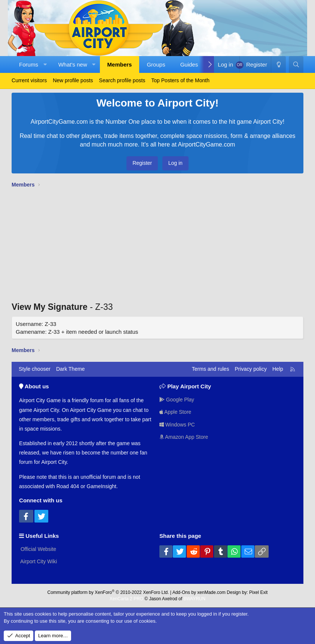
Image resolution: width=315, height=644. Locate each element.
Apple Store (176, 412)
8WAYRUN (194, 598)
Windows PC (177, 425)
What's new (73, 64)
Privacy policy (251, 369)
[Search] (296, 64)
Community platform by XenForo (108, 592)
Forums (29, 64)
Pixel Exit (258, 592)
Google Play (177, 399)
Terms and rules (211, 369)
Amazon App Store (184, 437)
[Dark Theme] (278, 64)
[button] (45, 64)
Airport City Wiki (38, 561)
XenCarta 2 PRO (126, 598)
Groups (156, 64)
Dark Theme (71, 369)
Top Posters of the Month (180, 80)
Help (278, 369)
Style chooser (35, 369)
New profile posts (73, 80)
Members (120, 64)
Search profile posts (122, 80)
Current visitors (29, 80)
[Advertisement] (157, 247)
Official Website (38, 549)
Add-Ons (181, 592)
